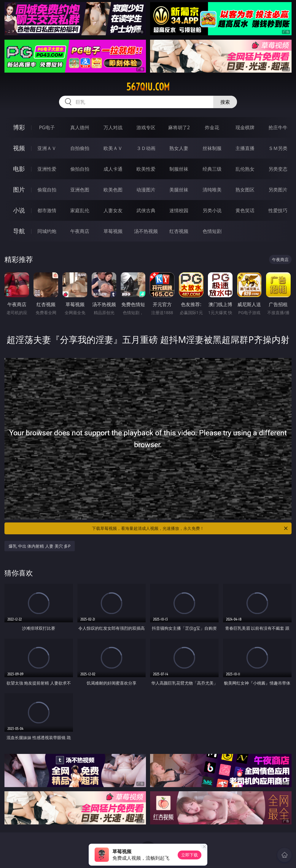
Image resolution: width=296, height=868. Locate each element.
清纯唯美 (212, 190)
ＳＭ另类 (278, 148)
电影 (19, 169)
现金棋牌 (245, 127)
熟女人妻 (179, 148)
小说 (19, 210)
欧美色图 (113, 190)
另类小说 (212, 210)
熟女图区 (245, 190)
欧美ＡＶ (113, 148)
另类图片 (278, 190)
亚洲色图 (80, 190)
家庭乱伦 (80, 210)
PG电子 (47, 127)
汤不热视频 (146, 231)
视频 (19, 148)
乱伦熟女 (245, 169)
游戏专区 (146, 127)
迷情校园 (179, 210)
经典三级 (212, 169)
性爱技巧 (278, 210)
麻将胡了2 (179, 127)
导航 (19, 231)
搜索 (225, 102)
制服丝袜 (179, 169)
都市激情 (47, 210)
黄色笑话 (245, 210)
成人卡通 (113, 169)
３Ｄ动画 (146, 148)
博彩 (19, 127)
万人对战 (113, 127)
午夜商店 (80, 231)
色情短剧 (212, 231)
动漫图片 (146, 190)
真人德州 (80, 127)
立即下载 (190, 855)
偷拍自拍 (80, 169)
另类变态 (278, 169)
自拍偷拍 (80, 148)
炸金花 (212, 127)
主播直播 (245, 148)
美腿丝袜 (179, 190)
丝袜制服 (212, 148)
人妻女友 (113, 210)
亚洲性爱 (47, 169)
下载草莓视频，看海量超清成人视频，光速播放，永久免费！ (190, 528)
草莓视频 (113, 231)
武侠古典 (146, 210)
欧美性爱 (146, 169)
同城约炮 (47, 231)
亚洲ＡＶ (47, 148)
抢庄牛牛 (278, 127)
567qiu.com (148, 87)
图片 (19, 190)
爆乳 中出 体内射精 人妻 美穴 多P (40, 546)
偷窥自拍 (47, 190)
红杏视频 (179, 231)
